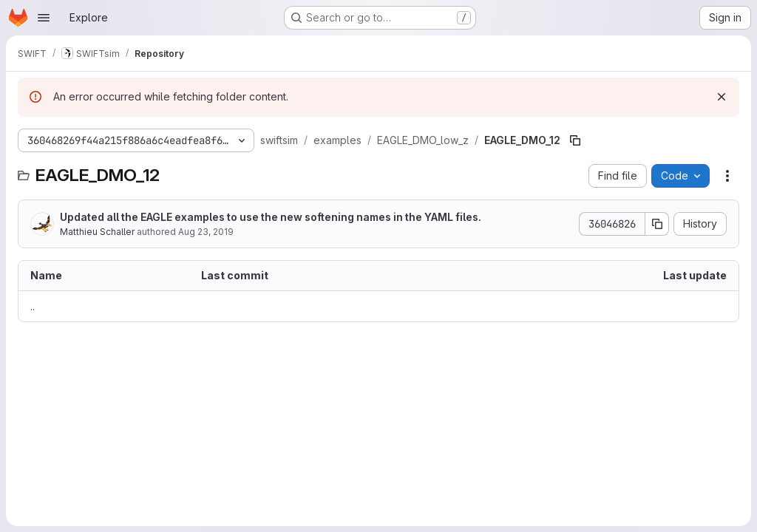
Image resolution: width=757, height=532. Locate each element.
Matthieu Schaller (97, 232)
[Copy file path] (575, 140)
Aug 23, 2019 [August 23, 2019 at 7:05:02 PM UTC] (206, 232)
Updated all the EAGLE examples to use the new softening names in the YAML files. (271, 217)
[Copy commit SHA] (657, 224)
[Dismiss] (722, 97)
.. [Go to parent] (33, 306)
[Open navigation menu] (44, 18)
